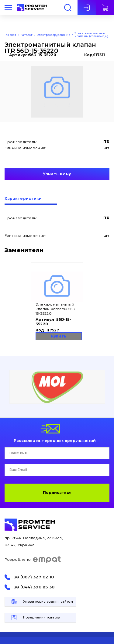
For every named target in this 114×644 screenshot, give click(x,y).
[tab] (31, 201)
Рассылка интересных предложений (55, 440)
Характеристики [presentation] (23, 199)
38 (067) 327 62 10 (34, 577)
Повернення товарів (41, 617)
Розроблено (33, 560)
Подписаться (57, 493)
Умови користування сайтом (48, 602)
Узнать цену (57, 174)
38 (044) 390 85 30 (34, 587)
